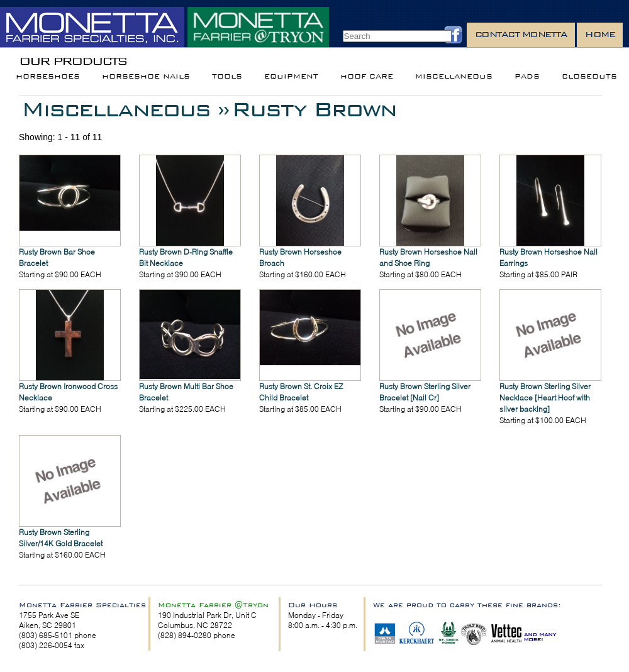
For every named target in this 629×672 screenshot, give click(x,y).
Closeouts (589, 76)
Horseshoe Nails (146, 76)
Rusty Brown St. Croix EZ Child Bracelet (301, 392)
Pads (527, 76)
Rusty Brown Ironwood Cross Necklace (68, 392)
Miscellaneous (454, 76)
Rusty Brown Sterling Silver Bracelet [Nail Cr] (425, 392)
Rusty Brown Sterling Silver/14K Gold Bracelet (61, 538)
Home (600, 34)
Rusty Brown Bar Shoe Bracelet (57, 257)
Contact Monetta (521, 34)
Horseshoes (48, 76)
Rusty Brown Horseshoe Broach (300, 257)
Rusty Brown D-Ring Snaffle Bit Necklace (186, 257)
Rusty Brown (314, 109)
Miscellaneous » (125, 109)
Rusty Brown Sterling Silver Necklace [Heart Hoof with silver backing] (545, 398)
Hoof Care (367, 76)
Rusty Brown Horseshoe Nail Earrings (548, 257)
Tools (227, 76)
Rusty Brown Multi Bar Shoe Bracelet (186, 392)
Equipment (291, 76)
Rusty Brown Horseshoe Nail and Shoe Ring (428, 257)
